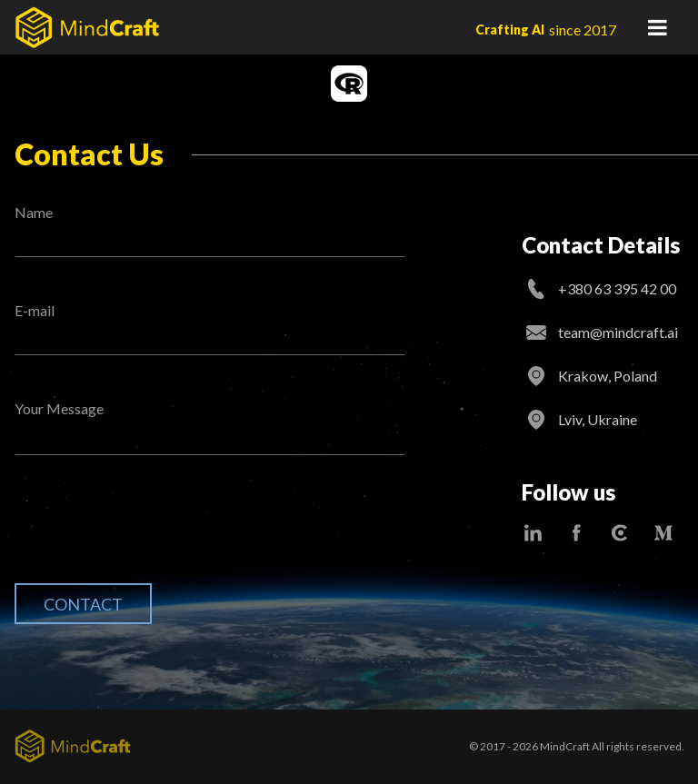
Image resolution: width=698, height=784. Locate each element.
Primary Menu (657, 27)
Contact (83, 604)
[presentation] (153, 533)
